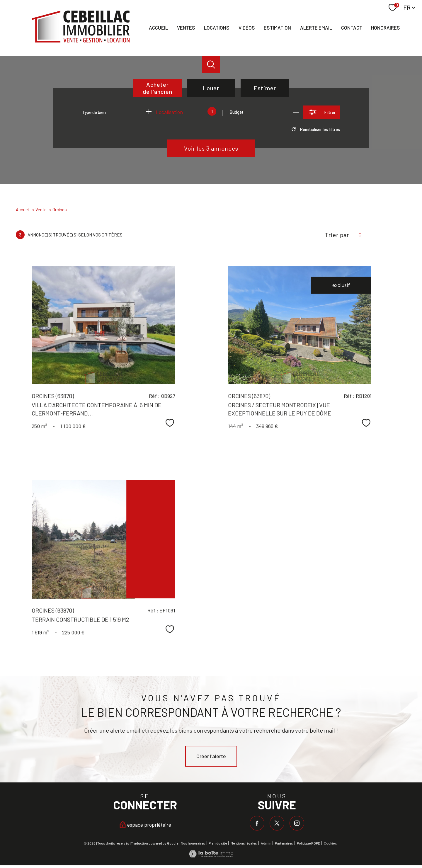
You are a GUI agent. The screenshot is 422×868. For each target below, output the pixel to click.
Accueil (158, 28)
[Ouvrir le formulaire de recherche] (322, 112)
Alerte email (316, 28)
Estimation (277, 28)
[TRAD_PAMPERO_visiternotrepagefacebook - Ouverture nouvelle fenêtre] (257, 823)
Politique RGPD (309, 843)
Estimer (265, 88)
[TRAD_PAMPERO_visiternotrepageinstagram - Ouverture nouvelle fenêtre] (297, 823)
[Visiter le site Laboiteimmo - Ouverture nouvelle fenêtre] (211, 855)
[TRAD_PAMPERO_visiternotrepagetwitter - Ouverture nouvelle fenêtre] (277, 823)
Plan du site (218, 843)
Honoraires (386, 28)
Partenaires (284, 843)
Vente (41, 210)
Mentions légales (244, 843)
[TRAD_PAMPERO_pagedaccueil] (81, 40)
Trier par (337, 235)
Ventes (186, 28)
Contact (352, 28)
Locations (217, 28)
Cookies (330, 843)
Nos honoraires (193, 843)
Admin (266, 843)
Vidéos (247, 28)
